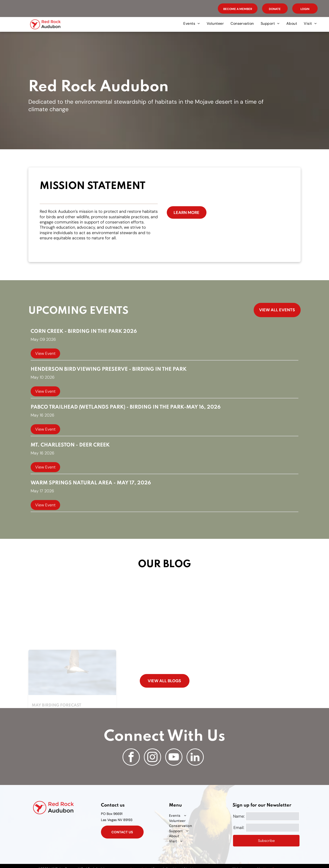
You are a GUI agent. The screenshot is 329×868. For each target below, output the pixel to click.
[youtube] (174, 758)
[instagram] (152, 758)
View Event (45, 353)
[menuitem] (192, 24)
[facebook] (131, 758)
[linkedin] (195, 758)
